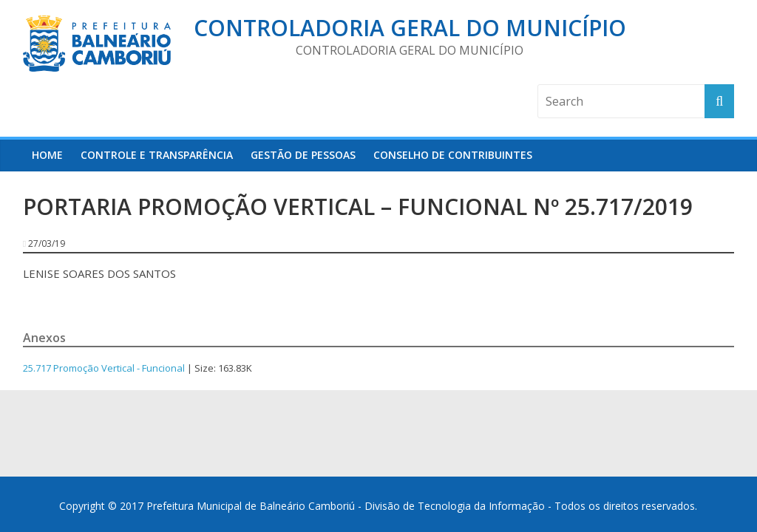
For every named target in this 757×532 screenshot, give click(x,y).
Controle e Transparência (157, 155)
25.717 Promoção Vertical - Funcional (104, 368)
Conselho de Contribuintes (453, 155)
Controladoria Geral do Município (410, 28)
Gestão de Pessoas (303, 155)
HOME (47, 155)
